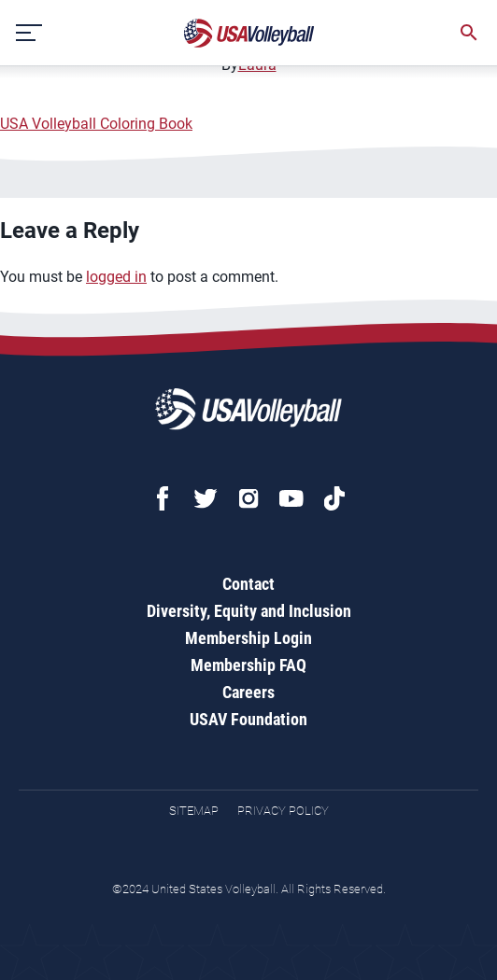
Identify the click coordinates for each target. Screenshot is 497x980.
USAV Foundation (248, 719)
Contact (248, 584)
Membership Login (248, 638)
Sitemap (194, 811)
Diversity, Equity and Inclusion (249, 611)
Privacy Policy (283, 811)
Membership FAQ (248, 665)
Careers (248, 692)
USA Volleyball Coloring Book (96, 124)
